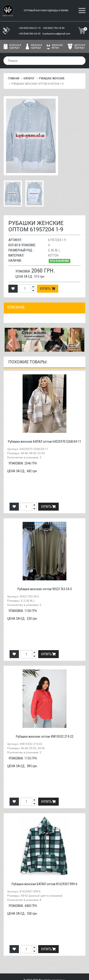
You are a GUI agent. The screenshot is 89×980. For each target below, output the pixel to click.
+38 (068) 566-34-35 (30, 34)
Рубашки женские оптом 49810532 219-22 (45, 737)
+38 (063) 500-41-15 (30, 28)
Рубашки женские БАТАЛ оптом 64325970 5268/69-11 (45, 442)
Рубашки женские (52, 78)
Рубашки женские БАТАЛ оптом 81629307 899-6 (44, 884)
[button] (11, 340)
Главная (14, 78)
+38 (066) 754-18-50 (54, 28)
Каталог (29, 78)
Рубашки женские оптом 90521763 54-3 (45, 589)
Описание (16, 307)
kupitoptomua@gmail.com (56, 34)
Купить (48, 289)
